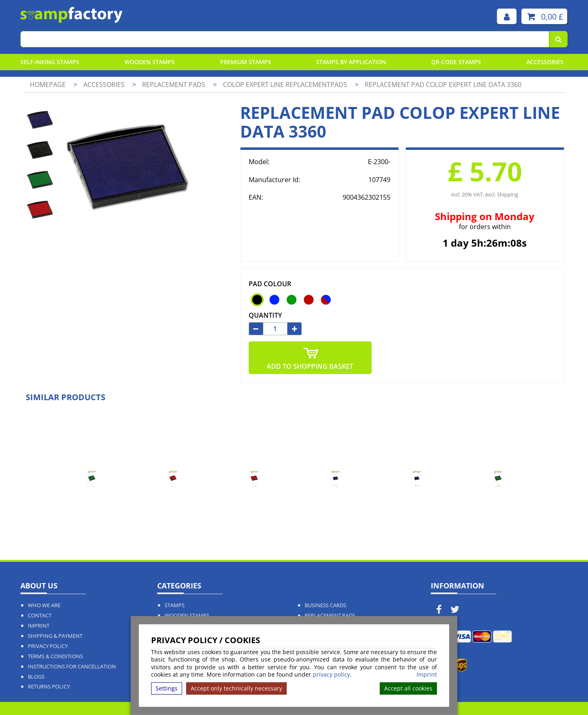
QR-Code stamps (456, 62)
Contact (40, 616)
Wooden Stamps (150, 62)
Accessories (545, 62)
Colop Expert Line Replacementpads (286, 85)
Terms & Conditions (55, 656)
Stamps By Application (351, 62)
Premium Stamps (246, 62)
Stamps (175, 605)
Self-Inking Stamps (50, 62)
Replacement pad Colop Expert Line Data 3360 (443, 85)
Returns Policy (49, 687)
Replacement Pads (330, 616)
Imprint (427, 675)
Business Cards (325, 605)
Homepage (48, 85)
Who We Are (44, 605)
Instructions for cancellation (72, 667)
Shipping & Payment (55, 636)
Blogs (36, 677)
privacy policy (331, 674)
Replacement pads (175, 85)
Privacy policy (48, 646)
